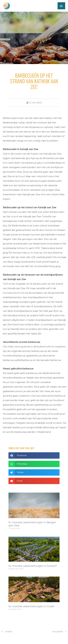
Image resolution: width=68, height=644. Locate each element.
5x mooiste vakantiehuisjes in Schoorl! (33, 566)
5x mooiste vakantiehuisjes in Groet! (31, 606)
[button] (34, 455)
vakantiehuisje (45, 176)
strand (14, 217)
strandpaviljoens (12, 293)
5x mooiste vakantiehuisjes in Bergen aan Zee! (32, 524)
